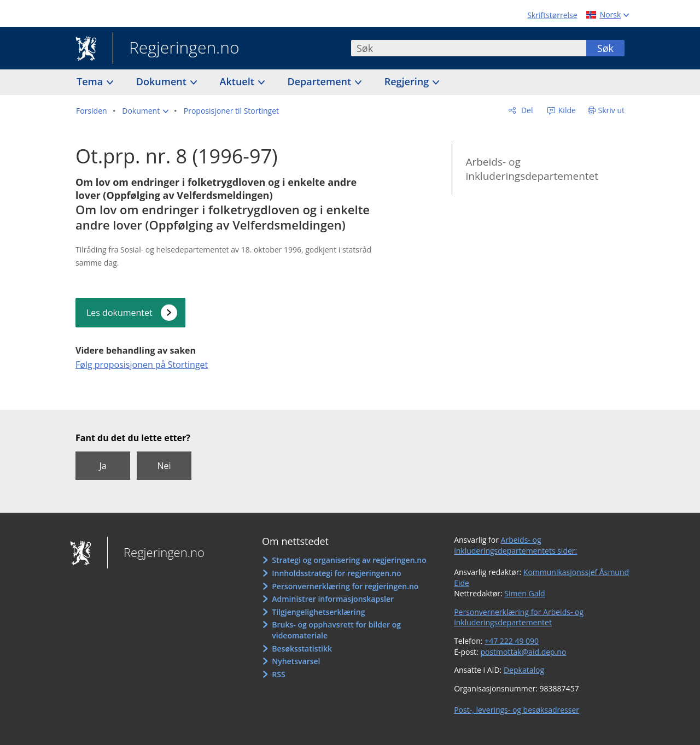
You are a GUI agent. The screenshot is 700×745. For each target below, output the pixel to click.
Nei (164, 466)
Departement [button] (321, 81)
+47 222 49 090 (512, 641)
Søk (605, 48)
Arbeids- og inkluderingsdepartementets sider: (515, 545)
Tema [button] (91, 81)
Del (526, 110)
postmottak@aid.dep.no (523, 652)
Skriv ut (612, 110)
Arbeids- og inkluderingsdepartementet (532, 169)
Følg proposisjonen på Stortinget (142, 365)
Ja (103, 466)
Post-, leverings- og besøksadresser (517, 710)
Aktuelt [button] (238, 81)
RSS (278, 674)
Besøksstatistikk (302, 649)
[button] (145, 111)
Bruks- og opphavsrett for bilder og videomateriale (336, 630)
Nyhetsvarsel (296, 661)
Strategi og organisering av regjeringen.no (349, 560)
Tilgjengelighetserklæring (318, 612)
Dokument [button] (163, 81)
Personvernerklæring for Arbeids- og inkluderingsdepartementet (519, 617)
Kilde (566, 110)
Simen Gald (524, 593)
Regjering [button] (408, 81)
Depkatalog (524, 670)
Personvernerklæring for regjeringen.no (345, 586)
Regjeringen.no (176, 49)
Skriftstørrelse (552, 15)
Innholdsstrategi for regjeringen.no (336, 573)
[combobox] (469, 48)
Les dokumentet (119, 313)
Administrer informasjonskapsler (333, 599)
